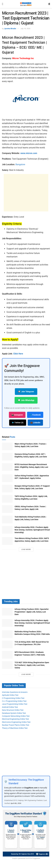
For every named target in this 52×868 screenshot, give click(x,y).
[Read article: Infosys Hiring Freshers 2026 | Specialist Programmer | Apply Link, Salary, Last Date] (7, 612)
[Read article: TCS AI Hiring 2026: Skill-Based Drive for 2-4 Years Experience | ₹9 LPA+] (7, 644)
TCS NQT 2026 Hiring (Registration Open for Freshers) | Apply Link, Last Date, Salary (32, 665)
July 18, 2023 (25, 29)
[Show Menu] (3, 4)
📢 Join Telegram (26, 392)
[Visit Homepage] (26, 4)
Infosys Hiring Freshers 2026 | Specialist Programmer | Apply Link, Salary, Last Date (32, 612)
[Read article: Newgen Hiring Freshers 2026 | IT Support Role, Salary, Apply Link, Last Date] (7, 489)
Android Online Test (10, 707)
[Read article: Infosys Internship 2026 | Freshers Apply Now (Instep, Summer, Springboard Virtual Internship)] (7, 530)
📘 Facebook (35, 415)
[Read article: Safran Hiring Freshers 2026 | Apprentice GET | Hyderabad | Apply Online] (7, 478)
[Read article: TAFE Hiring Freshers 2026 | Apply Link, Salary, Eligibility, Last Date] (7, 499)
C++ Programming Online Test (14, 701)
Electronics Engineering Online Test (16, 722)
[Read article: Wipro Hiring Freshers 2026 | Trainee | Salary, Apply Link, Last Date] (7, 446)
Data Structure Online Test (13, 710)
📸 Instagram (17, 415)
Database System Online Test (14, 713)
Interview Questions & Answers (15, 692)
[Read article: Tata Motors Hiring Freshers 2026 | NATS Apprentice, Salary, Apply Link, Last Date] (7, 541)
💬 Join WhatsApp (26, 400)
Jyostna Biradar (10, 29)
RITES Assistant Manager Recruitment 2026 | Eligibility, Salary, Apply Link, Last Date (31, 467)
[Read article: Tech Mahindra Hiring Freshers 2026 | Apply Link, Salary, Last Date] (7, 519)
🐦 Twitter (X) (18, 423)
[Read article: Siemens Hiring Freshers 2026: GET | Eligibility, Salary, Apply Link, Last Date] (7, 457)
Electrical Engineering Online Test (15, 719)
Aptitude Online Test (10, 695)
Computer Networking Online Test (16, 716)
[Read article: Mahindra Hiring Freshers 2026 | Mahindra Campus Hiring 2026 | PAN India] (7, 634)
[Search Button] (49, 4)
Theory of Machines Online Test (15, 728)
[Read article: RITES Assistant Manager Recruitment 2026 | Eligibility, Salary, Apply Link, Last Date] (7, 467)
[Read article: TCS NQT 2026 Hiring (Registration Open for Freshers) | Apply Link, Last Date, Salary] (7, 665)
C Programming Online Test (13, 698)
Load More (26, 549)
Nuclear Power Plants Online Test (16, 725)
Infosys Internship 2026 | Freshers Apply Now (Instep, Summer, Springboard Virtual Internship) (32, 530)
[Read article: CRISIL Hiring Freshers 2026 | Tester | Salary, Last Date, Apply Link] (7, 509)
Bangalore (20, 164)
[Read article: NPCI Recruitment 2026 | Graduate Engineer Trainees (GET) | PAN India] (7, 655)
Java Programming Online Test (15, 704)
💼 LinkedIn (35, 423)
